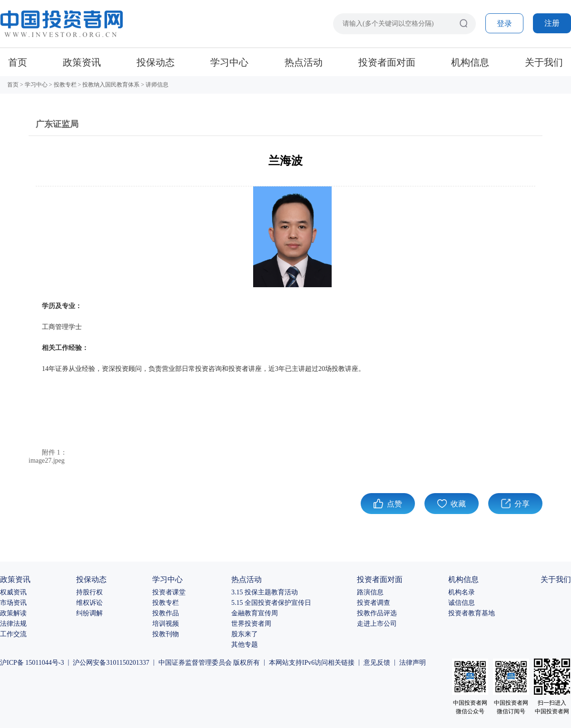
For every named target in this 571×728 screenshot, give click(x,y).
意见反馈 (377, 663)
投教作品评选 (377, 613)
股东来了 (245, 634)
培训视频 (166, 624)
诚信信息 (462, 603)
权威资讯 (13, 592)
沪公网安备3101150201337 (111, 663)
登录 (504, 24)
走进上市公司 (377, 624)
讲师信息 (157, 85)
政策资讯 (82, 62)
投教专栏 (65, 85)
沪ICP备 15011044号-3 (32, 663)
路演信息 (370, 592)
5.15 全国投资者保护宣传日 (271, 603)
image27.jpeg (47, 461)
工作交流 (13, 634)
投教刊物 (166, 634)
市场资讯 (13, 603)
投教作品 (166, 613)
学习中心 (229, 62)
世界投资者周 (251, 624)
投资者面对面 (387, 62)
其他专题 (245, 645)
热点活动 (304, 62)
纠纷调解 (89, 613)
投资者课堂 (169, 592)
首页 (18, 62)
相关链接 (341, 663)
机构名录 (462, 592)
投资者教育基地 (472, 613)
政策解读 (13, 613)
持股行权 (89, 592)
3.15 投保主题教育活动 (265, 592)
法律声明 (413, 663)
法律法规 (13, 624)
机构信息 (470, 62)
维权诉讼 (89, 603)
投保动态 (156, 62)
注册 (552, 23)
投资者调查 (374, 603)
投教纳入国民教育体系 (111, 85)
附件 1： (54, 452)
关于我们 (544, 62)
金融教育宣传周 (255, 613)
